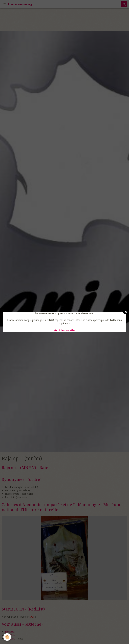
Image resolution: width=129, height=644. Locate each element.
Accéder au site (65, 330)
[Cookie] (7, 637)
